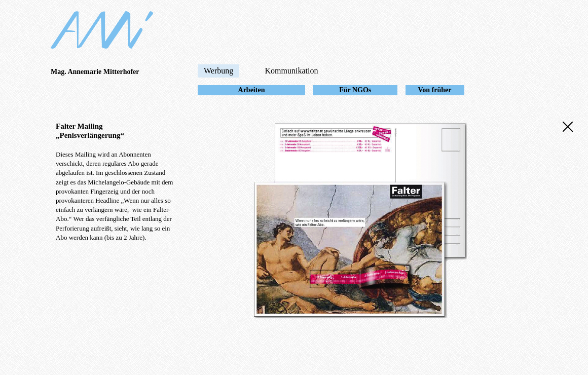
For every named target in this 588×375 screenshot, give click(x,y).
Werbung (218, 71)
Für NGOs (355, 90)
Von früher (435, 90)
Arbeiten (252, 90)
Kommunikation (292, 71)
